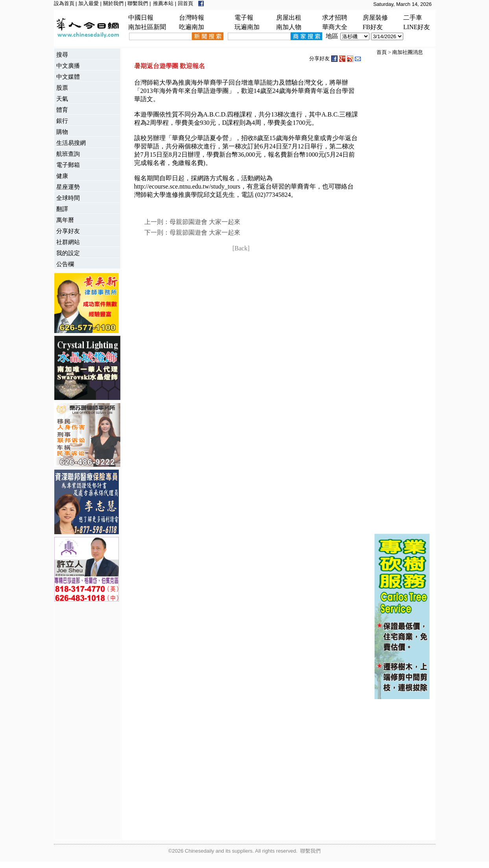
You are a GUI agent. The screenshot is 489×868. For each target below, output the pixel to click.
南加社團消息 (408, 52)
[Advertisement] (86, 722)
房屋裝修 (375, 18)
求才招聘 (335, 18)
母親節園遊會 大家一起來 (205, 222)
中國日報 (141, 18)
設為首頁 (64, 3)
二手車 (413, 18)
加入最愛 (89, 3)
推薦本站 (163, 3)
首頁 (382, 52)
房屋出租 (289, 18)
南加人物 (289, 27)
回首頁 (185, 3)
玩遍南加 (247, 27)
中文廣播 (68, 66)
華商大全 (335, 27)
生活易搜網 (71, 143)
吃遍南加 (192, 27)
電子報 (244, 18)
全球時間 (68, 198)
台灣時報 (192, 18)
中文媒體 (68, 77)
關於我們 (113, 3)
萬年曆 (65, 220)
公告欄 (65, 264)
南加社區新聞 (147, 27)
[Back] (241, 248)
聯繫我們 (138, 3)
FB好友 (373, 27)
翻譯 (62, 209)
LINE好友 (417, 27)
